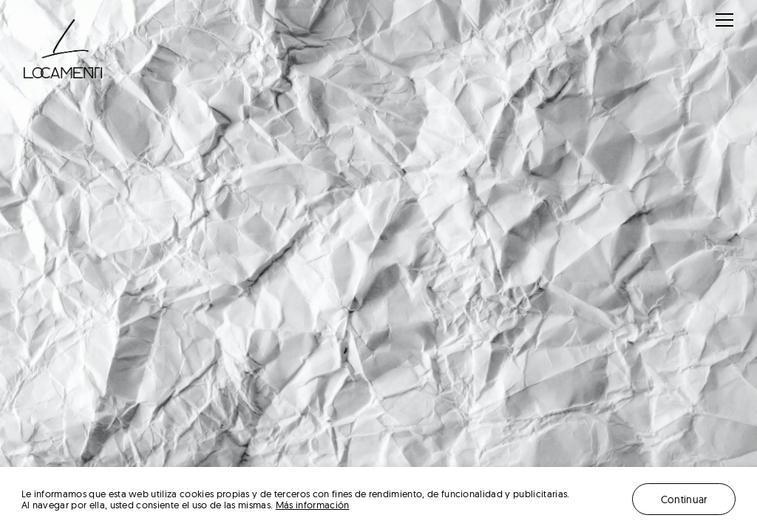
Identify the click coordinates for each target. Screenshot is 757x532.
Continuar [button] (684, 499)
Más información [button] (313, 505)
